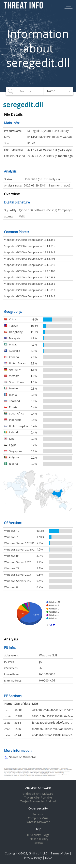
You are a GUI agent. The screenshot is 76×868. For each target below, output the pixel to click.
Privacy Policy (33, 858)
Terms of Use (60, 853)
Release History (38, 839)
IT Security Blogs (38, 835)
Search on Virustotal (22, 757)
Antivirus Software (38, 788)
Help (38, 829)
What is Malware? (38, 822)
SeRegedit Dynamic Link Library (48, 131)
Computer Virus (38, 818)
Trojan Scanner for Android (38, 801)
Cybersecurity (38, 808)
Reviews (38, 843)
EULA (49, 858)
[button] (59, 91)
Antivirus (38, 814)
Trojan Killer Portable (38, 798)
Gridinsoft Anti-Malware (38, 794)
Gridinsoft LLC (38, 853)
